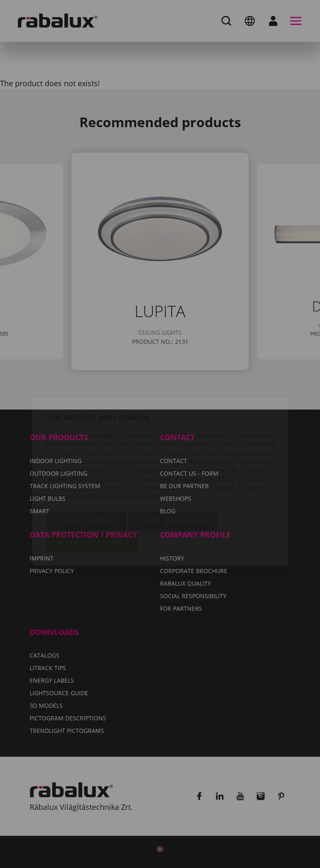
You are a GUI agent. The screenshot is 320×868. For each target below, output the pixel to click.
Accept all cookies (92, 495)
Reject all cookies (173, 474)
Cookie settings (86, 474)
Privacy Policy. (148, 449)
